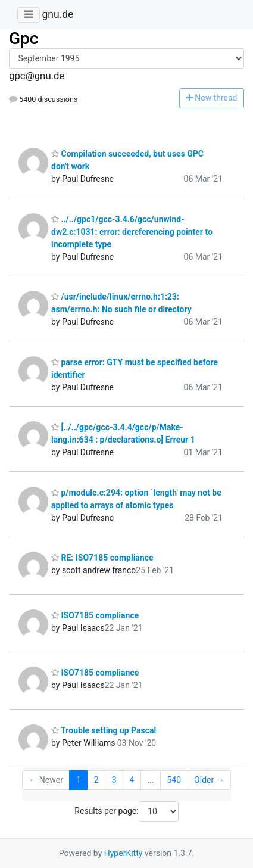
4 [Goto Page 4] (132, 780)
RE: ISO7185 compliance (102, 558)
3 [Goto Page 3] (114, 780)
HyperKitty (124, 853)
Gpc (24, 38)
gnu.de (57, 14)
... (150, 780)
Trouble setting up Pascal (104, 730)
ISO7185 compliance (95, 615)
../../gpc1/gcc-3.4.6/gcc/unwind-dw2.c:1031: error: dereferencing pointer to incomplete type (132, 232)
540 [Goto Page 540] (174, 780)
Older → (209, 780)
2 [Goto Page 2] (96, 780)
